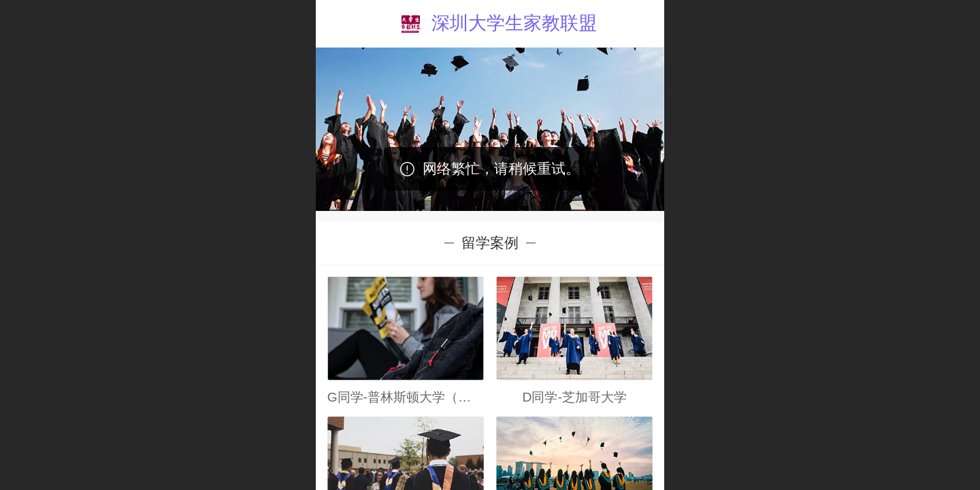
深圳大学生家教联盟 (514, 23)
